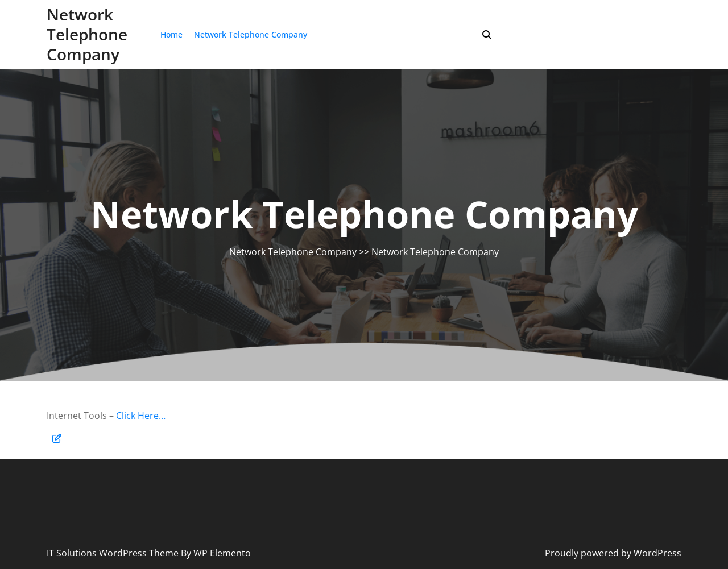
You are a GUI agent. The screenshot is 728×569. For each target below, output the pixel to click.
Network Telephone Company (87, 34)
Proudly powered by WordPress (613, 553)
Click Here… (141, 416)
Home (171, 34)
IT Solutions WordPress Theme (114, 553)
